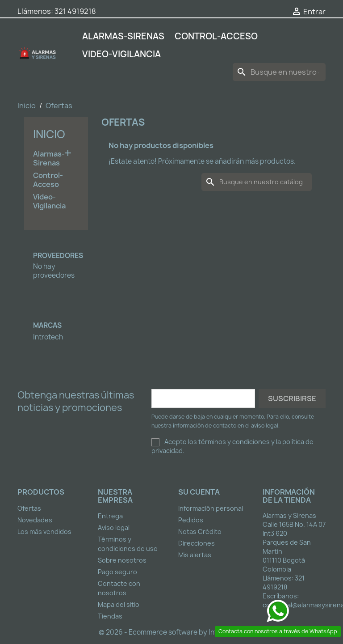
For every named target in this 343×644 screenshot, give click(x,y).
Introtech (48, 337)
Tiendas (110, 616)
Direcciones (197, 543)
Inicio (49, 134)
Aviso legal (114, 527)
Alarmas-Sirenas (123, 36)
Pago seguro (117, 572)
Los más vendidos (44, 532)
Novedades (35, 520)
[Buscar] (279, 72)
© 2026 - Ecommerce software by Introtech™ (172, 632)
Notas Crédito (200, 532)
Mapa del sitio (119, 604)
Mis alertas (195, 555)
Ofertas (29, 508)
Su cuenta (199, 492)
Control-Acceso (216, 36)
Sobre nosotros (122, 560)
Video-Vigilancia (121, 54)
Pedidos (191, 520)
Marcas (47, 325)
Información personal (211, 508)
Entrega (110, 516)
